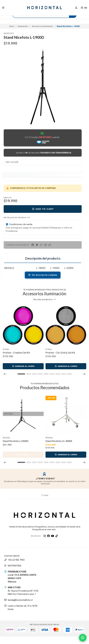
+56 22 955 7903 (14, 560)
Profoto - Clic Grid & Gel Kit (60, 352)
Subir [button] (45, 495)
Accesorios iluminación (42, 26)
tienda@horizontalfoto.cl (18, 600)
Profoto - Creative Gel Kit (16, 352)
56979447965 (13, 566)
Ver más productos (44, 299)
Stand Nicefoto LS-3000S (59, 441)
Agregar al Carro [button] (23, 366)
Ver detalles (23, 455)
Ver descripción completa (43, 275)
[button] (50, 245)
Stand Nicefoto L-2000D (16, 441)
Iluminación (23, 26)
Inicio (12, 26)
